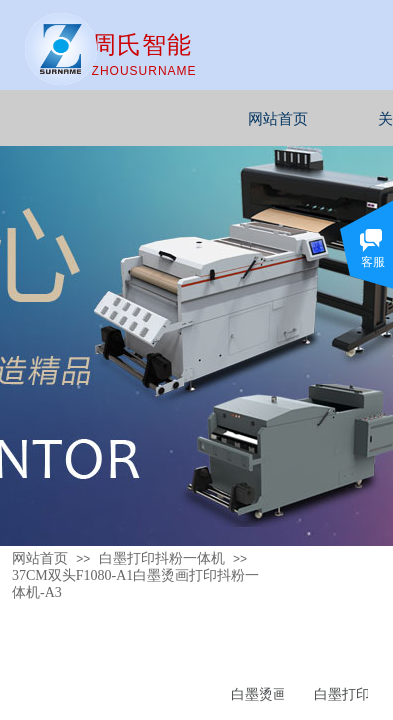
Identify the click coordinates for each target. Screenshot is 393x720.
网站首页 (308, 119)
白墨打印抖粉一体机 (162, 558)
